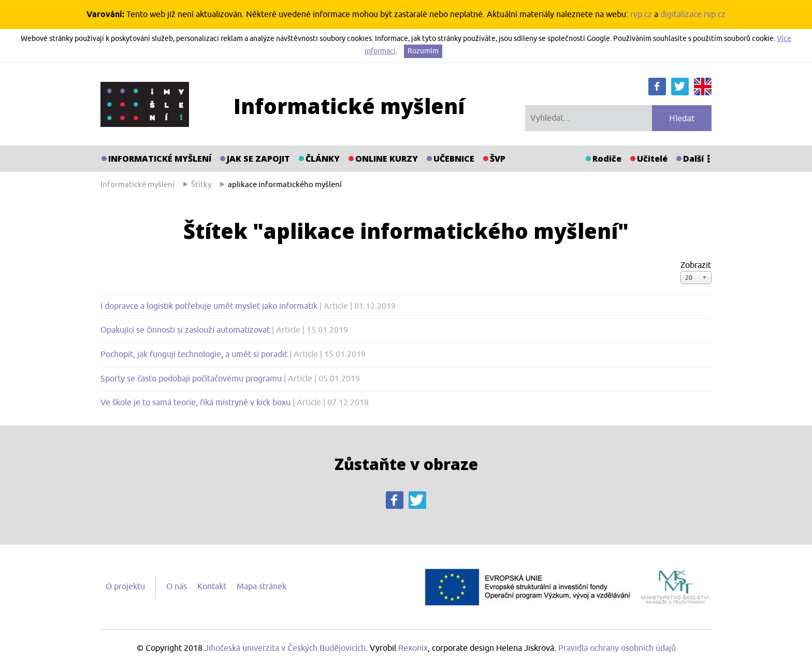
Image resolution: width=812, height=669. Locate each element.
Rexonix (413, 648)
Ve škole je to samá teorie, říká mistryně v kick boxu (197, 403)
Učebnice (454, 159)
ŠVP (498, 159)
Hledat (682, 118)
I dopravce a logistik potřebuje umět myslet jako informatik (210, 306)
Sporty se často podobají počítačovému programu (192, 379)
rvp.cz (641, 15)
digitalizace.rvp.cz (693, 15)
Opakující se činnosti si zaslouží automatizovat (186, 330)
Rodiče (607, 159)
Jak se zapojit (258, 159)
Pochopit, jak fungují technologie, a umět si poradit (195, 354)
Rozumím (423, 51)
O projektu (125, 587)
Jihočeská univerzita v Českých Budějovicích (285, 648)
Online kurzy (387, 159)
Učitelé (652, 159)
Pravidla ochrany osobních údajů (617, 648)
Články (323, 159)
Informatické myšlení (160, 159)
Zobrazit (696, 265)
